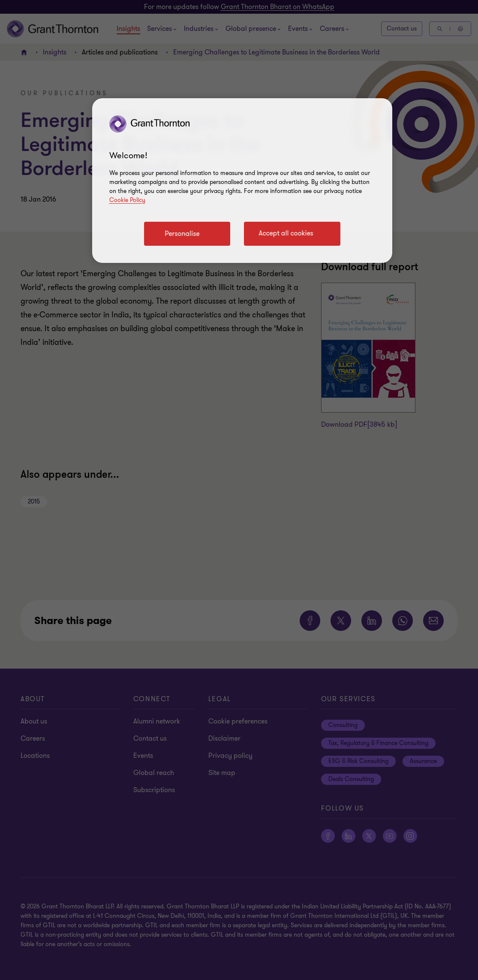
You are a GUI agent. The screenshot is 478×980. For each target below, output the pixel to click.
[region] (242, 181)
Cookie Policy (127, 200)
